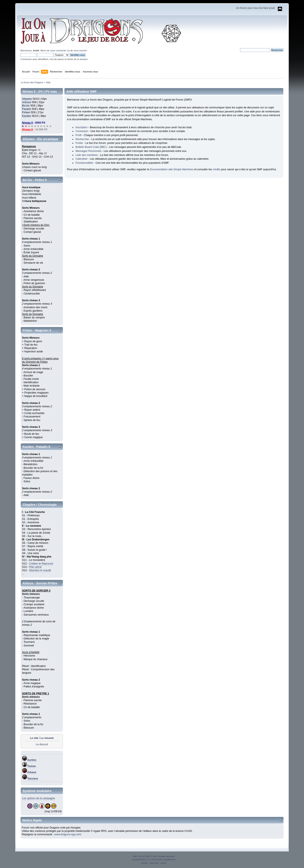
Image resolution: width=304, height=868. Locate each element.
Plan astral (35, 567)
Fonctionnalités (84, 163)
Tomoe (31, 766)
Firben (26, 112)
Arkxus (26, 102)
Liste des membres (86, 155)
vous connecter (58, 50)
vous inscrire (80, 50)
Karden (26, 116)
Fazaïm (26, 109)
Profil (78, 135)
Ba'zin (26, 106)
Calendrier (81, 159)
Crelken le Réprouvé (41, 564)
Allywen (27, 99)
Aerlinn (32, 760)
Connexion (82, 131)
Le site (34, 738)
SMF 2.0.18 (138, 856)
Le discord (42, 744)
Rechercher (82, 139)
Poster (79, 143)
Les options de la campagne (38, 798)
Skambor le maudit (40, 570)
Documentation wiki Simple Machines (172, 169)
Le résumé (47, 738)
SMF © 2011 (151, 856)
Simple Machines (166, 856)
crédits (216, 169)
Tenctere (33, 779)
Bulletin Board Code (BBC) (91, 147)
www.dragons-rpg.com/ (68, 834)
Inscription (81, 127)
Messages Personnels (88, 151)
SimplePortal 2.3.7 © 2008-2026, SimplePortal (153, 859)
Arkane (32, 772)
